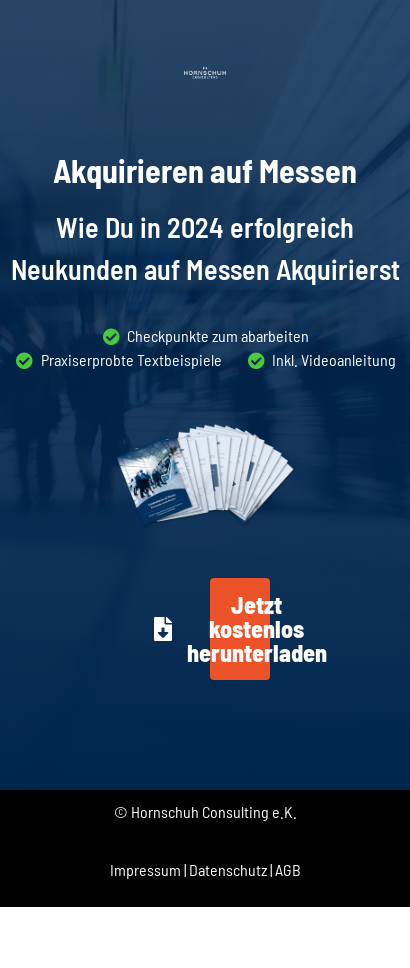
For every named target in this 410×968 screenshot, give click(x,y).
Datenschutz (228, 869)
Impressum (145, 869)
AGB (288, 869)
